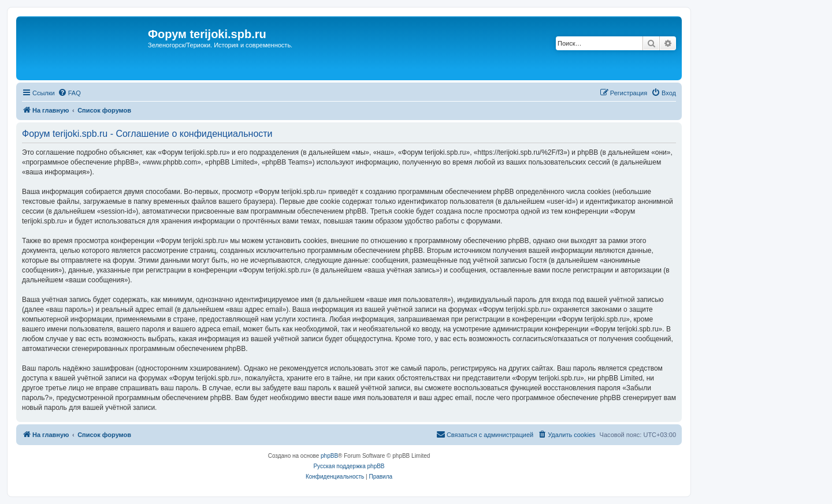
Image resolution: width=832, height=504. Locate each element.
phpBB (329, 456)
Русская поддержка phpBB (349, 466)
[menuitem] (69, 93)
